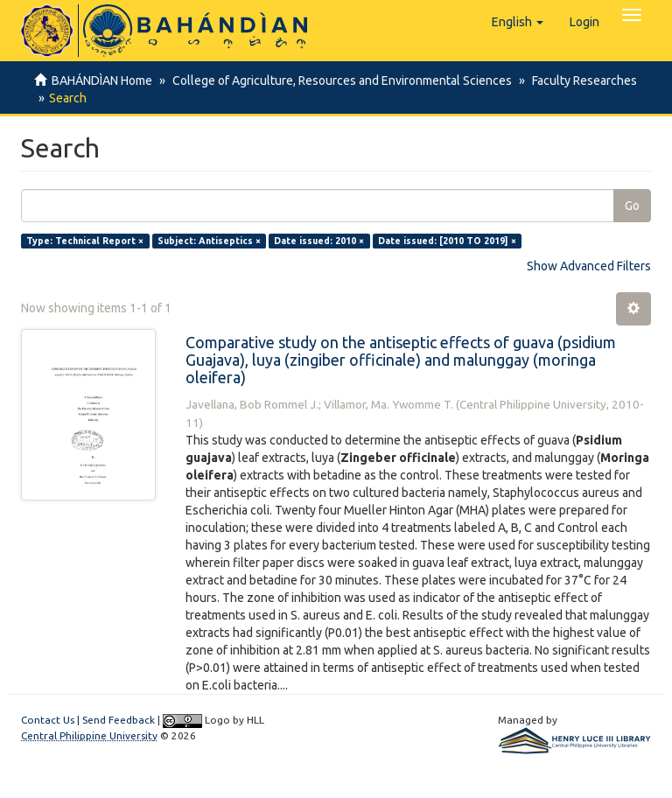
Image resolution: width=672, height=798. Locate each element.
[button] (518, 22)
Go (632, 206)
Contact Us (48, 720)
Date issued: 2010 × (319, 241)
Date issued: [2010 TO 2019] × (447, 241)
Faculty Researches (579, 80)
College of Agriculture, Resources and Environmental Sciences (339, 80)
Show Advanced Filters (589, 266)
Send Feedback (119, 720)
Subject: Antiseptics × (209, 241)
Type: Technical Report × (85, 241)
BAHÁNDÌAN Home (102, 80)
